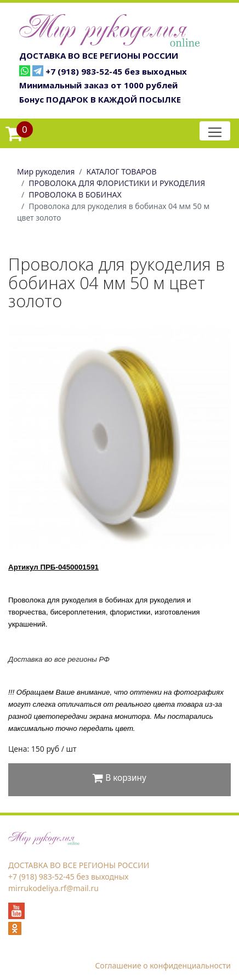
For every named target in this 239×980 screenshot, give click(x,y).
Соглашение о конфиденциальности (163, 965)
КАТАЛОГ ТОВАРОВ (122, 171)
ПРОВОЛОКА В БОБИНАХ (75, 195)
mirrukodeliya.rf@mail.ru (53, 888)
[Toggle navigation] (215, 131)
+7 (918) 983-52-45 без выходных (116, 71)
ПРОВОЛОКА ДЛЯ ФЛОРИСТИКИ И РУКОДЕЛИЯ (117, 183)
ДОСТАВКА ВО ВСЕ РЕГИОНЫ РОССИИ (99, 55)
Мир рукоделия (46, 171)
